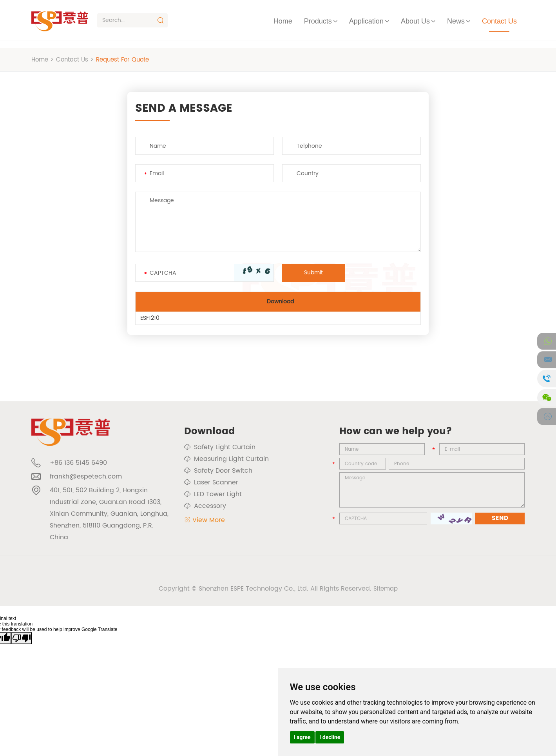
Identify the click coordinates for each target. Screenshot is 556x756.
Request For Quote (129, 60)
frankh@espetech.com (86, 481)
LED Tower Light (213, 494)
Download (210, 431)
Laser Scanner (211, 482)
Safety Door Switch (218, 471)
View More (205, 520)
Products (318, 21)
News (456, 21)
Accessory (205, 506)
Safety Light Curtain (220, 447)
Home (283, 21)
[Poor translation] (22, 643)
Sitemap (385, 593)
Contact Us (499, 21)
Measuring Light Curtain (226, 459)
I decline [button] (330, 737)
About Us (415, 21)
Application (366, 21)
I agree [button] (302, 737)
